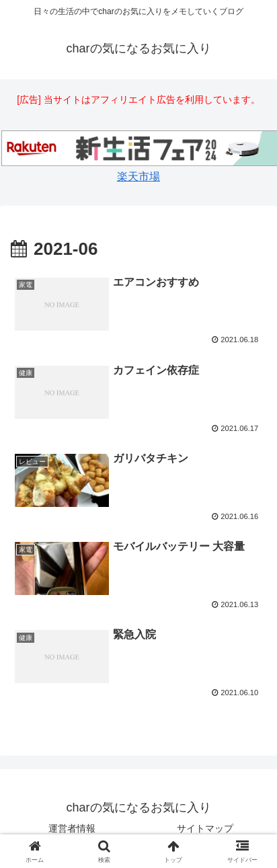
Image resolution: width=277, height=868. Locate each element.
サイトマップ (205, 828)
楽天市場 (138, 176)
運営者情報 (72, 828)
